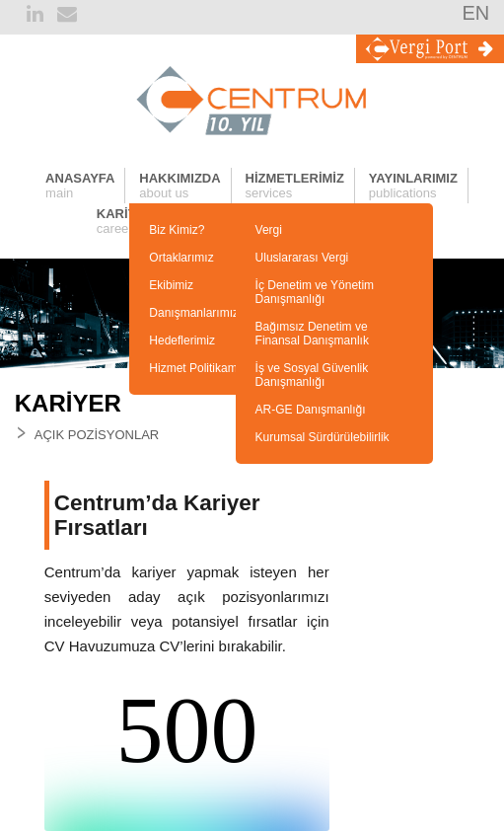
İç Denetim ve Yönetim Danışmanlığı (315, 292)
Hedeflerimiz (182, 340)
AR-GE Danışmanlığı (311, 410)
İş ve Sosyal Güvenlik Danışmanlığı (312, 375)
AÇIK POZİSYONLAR (97, 435)
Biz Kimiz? (177, 230)
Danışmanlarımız (194, 313)
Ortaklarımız (181, 258)
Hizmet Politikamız (198, 368)
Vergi (269, 230)
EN (475, 13)
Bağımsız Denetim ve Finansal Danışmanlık (312, 334)
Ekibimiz (171, 285)
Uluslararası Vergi (302, 258)
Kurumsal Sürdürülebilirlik (323, 437)
